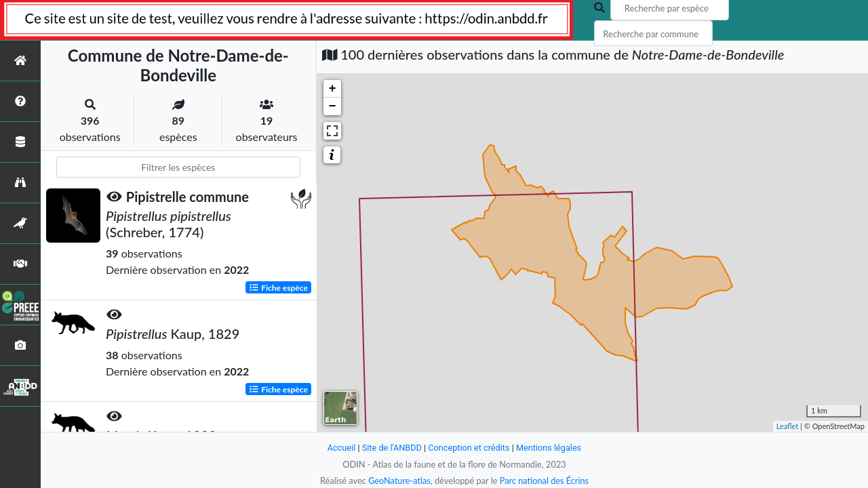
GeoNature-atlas (399, 481)
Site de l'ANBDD (392, 448)
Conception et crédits (469, 448)
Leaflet (788, 426)
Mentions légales (550, 448)
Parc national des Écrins (545, 481)
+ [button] (333, 89)
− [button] (333, 106)
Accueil (340, 448)
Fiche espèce (278, 287)
